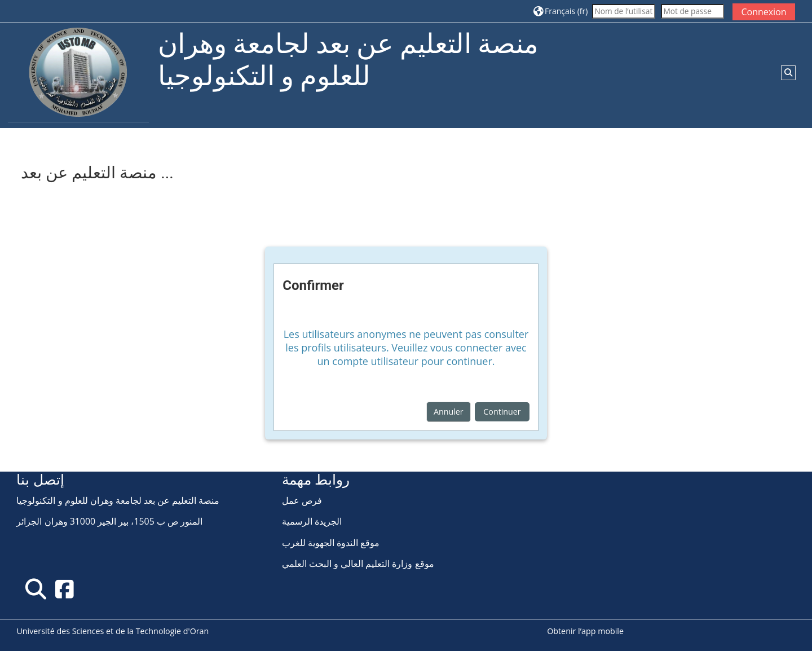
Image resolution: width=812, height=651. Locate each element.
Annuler (449, 412)
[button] (561, 11)
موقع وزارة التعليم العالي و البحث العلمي (358, 564)
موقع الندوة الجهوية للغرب (331, 543)
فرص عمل (302, 500)
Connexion (764, 12)
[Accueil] (78, 75)
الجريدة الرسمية (312, 521)
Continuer (502, 412)
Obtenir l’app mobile (585, 631)
